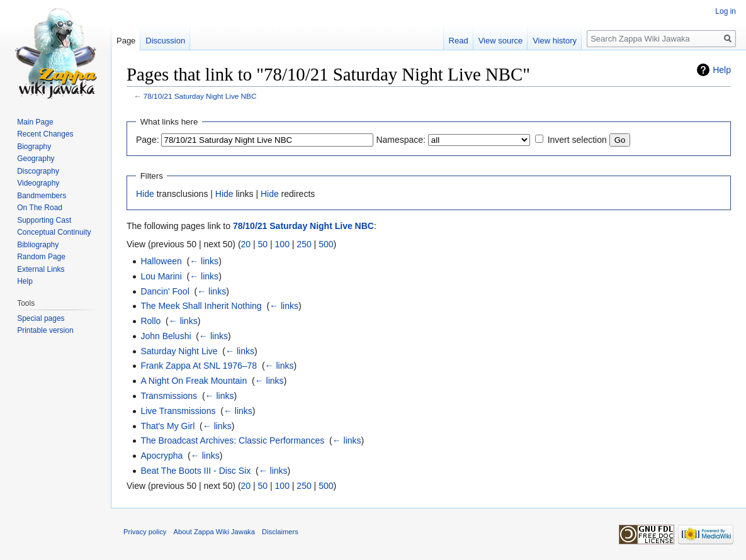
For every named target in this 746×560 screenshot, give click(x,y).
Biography (34, 147)
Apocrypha (161, 456)
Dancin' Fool (165, 291)
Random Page (41, 257)
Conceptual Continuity (54, 232)
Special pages (41, 318)
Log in (726, 11)
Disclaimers (280, 532)
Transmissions (169, 396)
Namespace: (401, 140)
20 (246, 244)
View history (555, 41)
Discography (38, 171)
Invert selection (577, 140)
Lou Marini (161, 276)
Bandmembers (42, 196)
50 (263, 244)
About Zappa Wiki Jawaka (214, 532)
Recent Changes (45, 134)
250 (304, 244)
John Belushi (166, 336)
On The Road (40, 208)
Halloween (161, 261)
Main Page (35, 122)
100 (282, 244)
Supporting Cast (44, 220)
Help (722, 70)
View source (501, 41)
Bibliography (38, 245)
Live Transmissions (178, 411)
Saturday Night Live (179, 351)
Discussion (165, 41)
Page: (148, 140)
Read (459, 41)
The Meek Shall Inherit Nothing (201, 306)
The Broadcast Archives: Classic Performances (232, 440)
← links (204, 261)
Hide (145, 194)
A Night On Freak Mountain (194, 381)
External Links (41, 269)
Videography (38, 183)
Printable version (45, 330)
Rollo (150, 321)
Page (126, 41)
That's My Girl (167, 426)
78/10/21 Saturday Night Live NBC (200, 96)
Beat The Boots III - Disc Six (195, 471)
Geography (36, 159)
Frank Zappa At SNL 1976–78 (199, 366)
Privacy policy (145, 532)
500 (326, 244)
